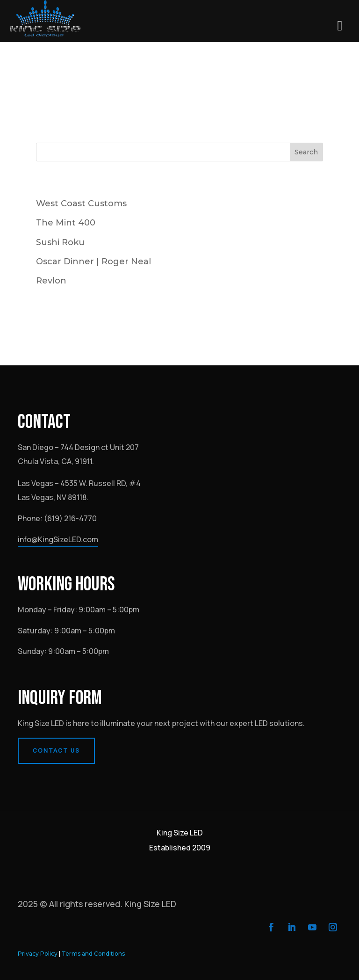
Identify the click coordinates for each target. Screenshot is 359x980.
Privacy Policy (38, 954)
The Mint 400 (66, 223)
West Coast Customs (81, 203)
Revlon (51, 281)
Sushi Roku (60, 242)
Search (306, 152)
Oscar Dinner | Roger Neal (93, 261)
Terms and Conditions (93, 954)
